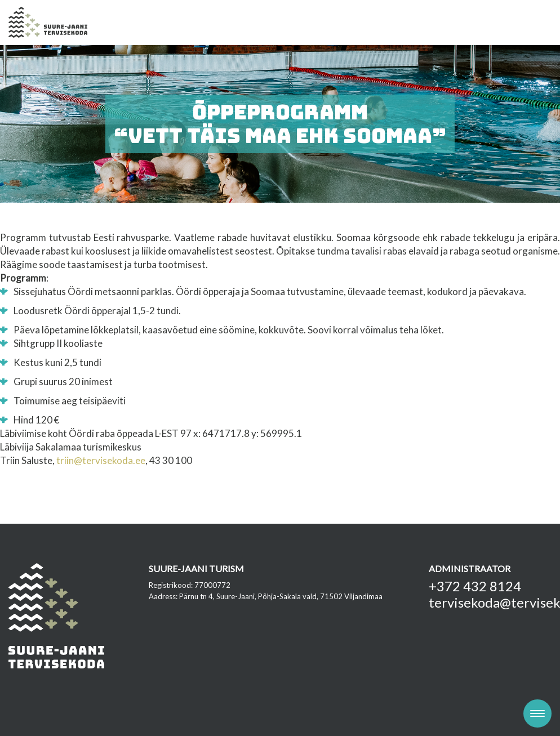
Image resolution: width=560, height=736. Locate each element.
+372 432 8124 (475, 586)
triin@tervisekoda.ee (101, 460)
